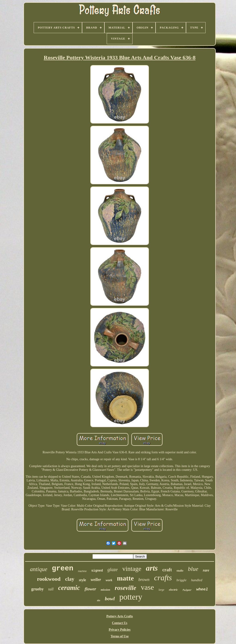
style (82, 580)
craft (167, 570)
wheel (202, 589)
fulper (187, 590)
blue (193, 569)
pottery (131, 597)
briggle (181, 580)
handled (197, 580)
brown (144, 579)
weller (96, 580)
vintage (132, 569)
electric (173, 590)
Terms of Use (120, 636)
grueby (38, 589)
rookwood (49, 579)
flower (90, 589)
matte (125, 578)
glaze (112, 569)
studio (180, 571)
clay (70, 579)
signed (97, 571)
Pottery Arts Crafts (119, 616)
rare (206, 570)
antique (39, 569)
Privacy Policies (120, 630)
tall (51, 589)
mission (105, 590)
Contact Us (120, 623)
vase (147, 587)
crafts (163, 578)
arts (152, 568)
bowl (110, 599)
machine (82, 571)
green (63, 568)
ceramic (69, 588)
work (109, 580)
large (161, 590)
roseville (125, 588)
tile (99, 600)
